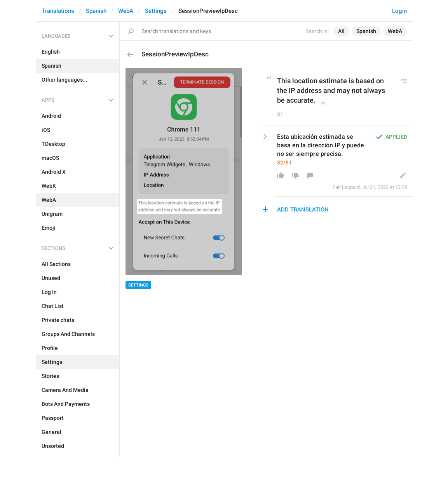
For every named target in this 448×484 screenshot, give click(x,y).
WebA (126, 11)
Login (399, 11)
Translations (58, 11)
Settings (156, 11)
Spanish (96, 11)
